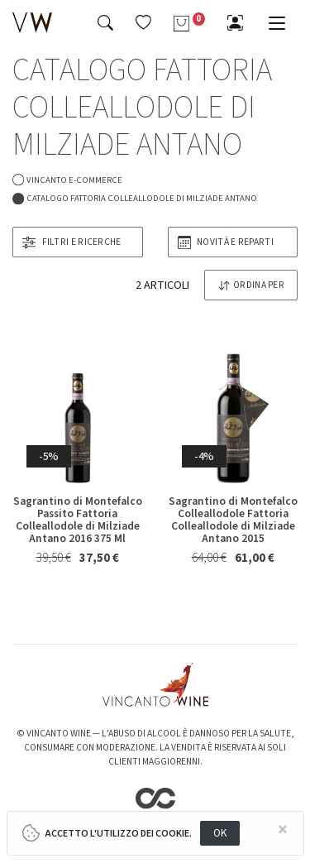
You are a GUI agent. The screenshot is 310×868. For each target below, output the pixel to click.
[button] (143, 22)
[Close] (283, 830)
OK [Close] (220, 833)
